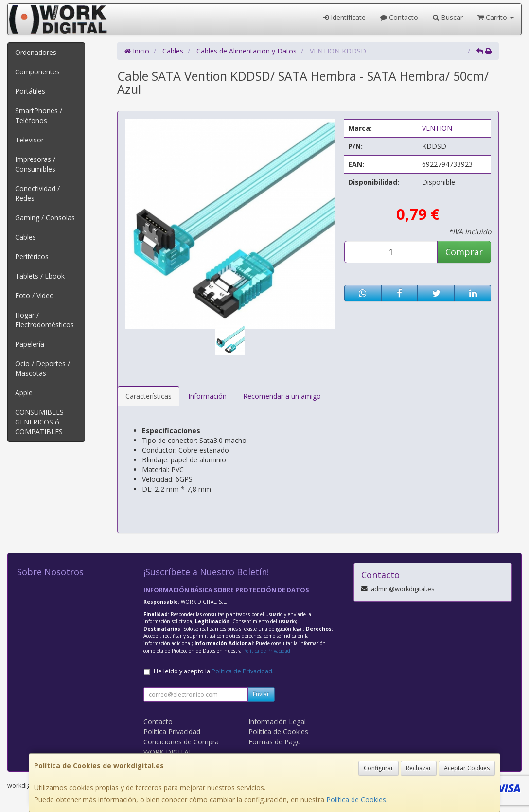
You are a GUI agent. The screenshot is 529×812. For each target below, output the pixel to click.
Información (207, 396)
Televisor (29, 140)
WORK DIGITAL (168, 752)
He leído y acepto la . (214, 671)
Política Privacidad (172, 732)
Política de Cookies (356, 800)
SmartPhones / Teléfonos (39, 115)
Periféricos (32, 256)
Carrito (496, 17)
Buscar (448, 17)
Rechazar (419, 768)
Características (149, 396)
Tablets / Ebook (40, 276)
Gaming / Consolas (45, 218)
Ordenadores (36, 52)
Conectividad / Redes (37, 193)
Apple (24, 393)
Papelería (30, 344)
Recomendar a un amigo (282, 396)
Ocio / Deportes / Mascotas (43, 368)
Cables (26, 237)
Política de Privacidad (267, 651)
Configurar (379, 768)
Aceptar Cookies (467, 768)
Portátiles (30, 91)
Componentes (37, 72)
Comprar (464, 252)
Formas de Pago (275, 742)
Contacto (399, 17)
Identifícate (344, 17)
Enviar (261, 694)
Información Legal (277, 721)
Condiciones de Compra (181, 742)
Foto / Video (35, 295)
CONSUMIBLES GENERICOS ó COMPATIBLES (39, 422)
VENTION (437, 128)
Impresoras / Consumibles (35, 164)
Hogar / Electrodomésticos (44, 320)
